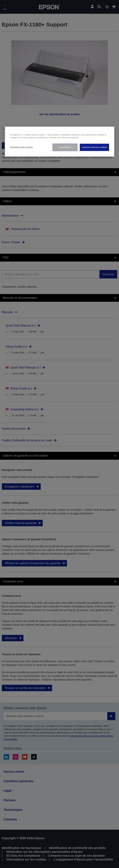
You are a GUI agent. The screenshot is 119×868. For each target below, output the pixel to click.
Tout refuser (65, 147)
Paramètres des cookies (22, 147)
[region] (60, 142)
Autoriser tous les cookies (94, 147)
